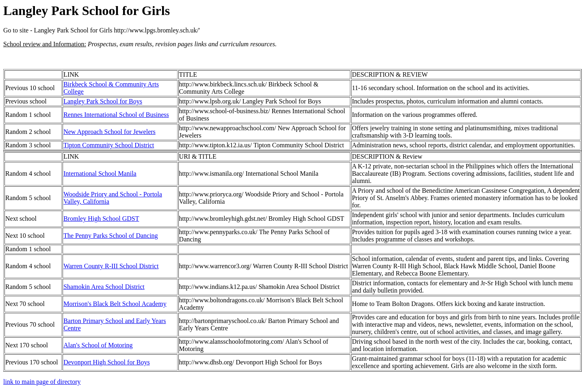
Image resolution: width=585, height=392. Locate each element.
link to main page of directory (42, 382)
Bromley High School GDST (101, 219)
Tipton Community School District (109, 145)
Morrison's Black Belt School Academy (115, 304)
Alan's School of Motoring (98, 345)
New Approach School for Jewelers (109, 132)
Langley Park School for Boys (103, 101)
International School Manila (100, 173)
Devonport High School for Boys (106, 362)
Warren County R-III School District (111, 266)
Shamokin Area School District (104, 287)
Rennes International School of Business (116, 115)
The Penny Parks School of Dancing (110, 236)
